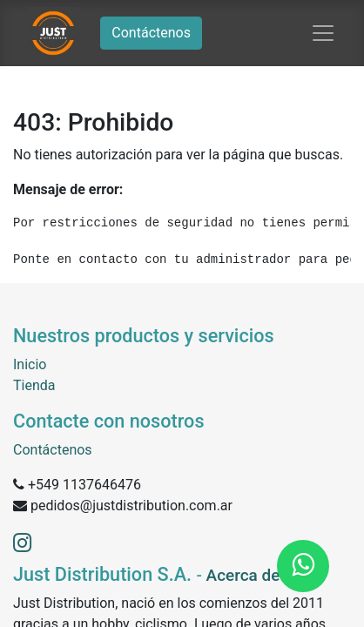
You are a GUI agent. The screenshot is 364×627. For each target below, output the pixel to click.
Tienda (34, 385)
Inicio (30, 364)
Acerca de (243, 575)
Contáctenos (151, 33)
